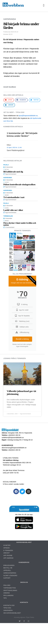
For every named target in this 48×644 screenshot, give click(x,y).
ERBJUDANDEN (9, 565)
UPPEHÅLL (7, 570)
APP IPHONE (8, 555)
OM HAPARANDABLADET (12, 613)
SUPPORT (7, 578)
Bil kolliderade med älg (13, 172)
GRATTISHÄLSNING (10, 590)
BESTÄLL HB (8, 568)
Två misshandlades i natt (14, 197)
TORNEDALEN (8, 216)
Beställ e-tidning (22, 339)
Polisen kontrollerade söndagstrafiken (19, 185)
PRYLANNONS (8, 595)
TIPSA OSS (7, 608)
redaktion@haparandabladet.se (13, 438)
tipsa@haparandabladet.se (28, 116)
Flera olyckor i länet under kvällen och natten (20, 224)
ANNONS (7, 593)
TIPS (5, 598)
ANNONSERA (8, 610)
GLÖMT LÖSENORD (10, 576)
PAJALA (6, 165)
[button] (44, 5)
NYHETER (7, 545)
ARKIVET (7, 553)
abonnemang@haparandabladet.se (14, 448)
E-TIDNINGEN (8, 550)
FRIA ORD (7, 585)
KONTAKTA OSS (9, 605)
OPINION (6, 548)
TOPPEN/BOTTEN (10, 588)
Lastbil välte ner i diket (13, 210)
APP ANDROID (8, 558)
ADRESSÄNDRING (10, 573)
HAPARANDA (10, 19)
